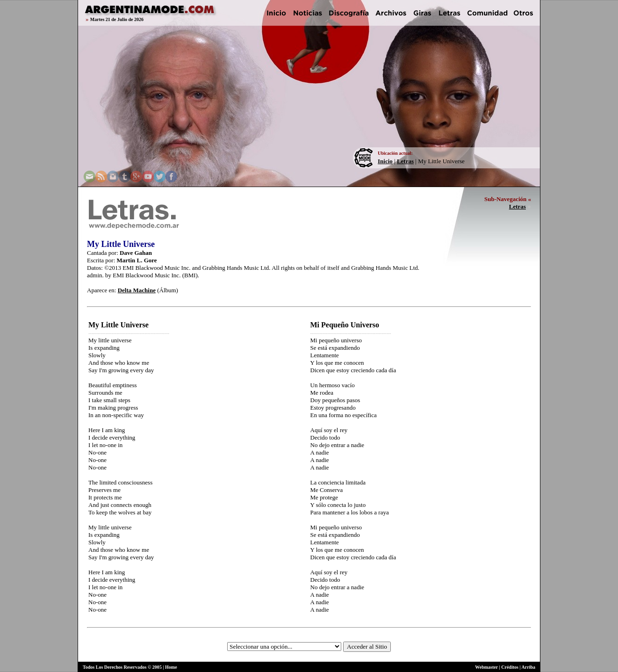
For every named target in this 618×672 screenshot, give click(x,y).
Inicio (385, 161)
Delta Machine (137, 290)
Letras (405, 161)
